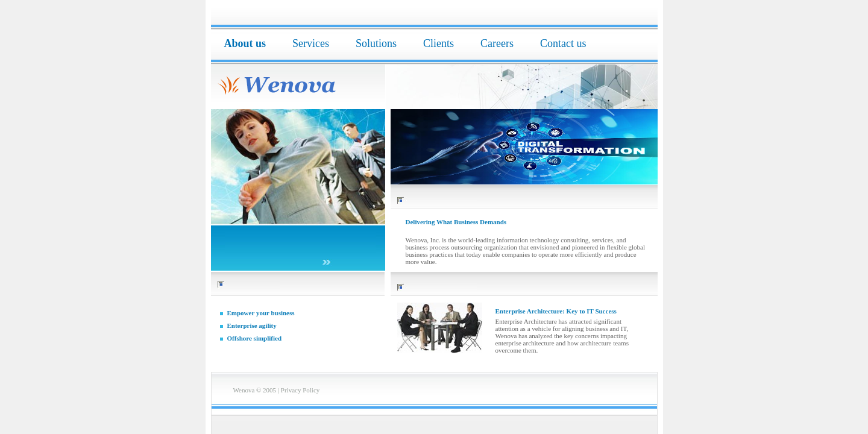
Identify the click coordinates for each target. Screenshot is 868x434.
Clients (439, 43)
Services (311, 43)
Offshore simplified (255, 338)
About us (245, 43)
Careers (497, 43)
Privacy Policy (300, 390)
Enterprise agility (252, 325)
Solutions (376, 43)
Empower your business (261, 313)
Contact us (563, 43)
